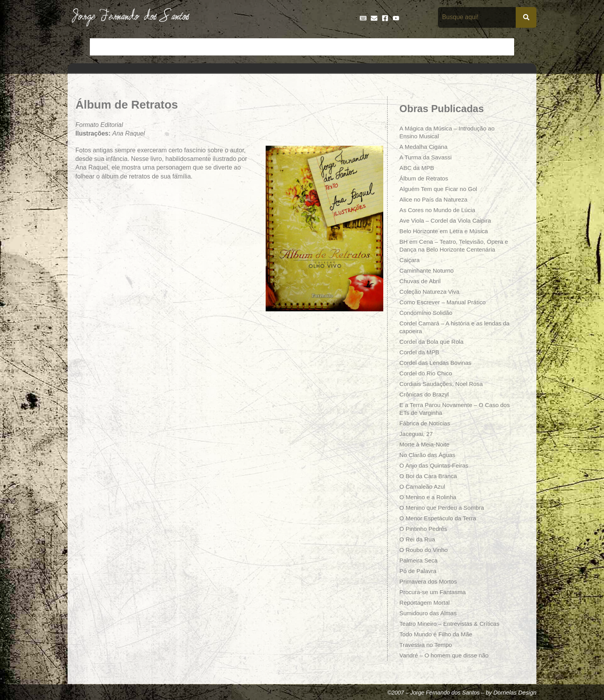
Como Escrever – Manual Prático (445, 302)
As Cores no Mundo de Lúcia (440, 210)
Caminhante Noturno (428, 271)
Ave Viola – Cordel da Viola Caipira (448, 221)
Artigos (130, 47)
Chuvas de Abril (421, 281)
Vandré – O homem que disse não (447, 655)
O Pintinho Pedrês (425, 529)
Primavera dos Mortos (430, 581)
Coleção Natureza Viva (431, 292)
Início (102, 47)
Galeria (379, 47)
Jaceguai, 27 (417, 434)
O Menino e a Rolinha (430, 497)
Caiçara (410, 260)
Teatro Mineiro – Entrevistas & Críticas (452, 624)
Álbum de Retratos (425, 178)
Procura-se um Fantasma (435, 592)
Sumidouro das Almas (430, 613)
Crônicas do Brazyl (425, 394)
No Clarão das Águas (429, 455)
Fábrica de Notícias (426, 423)
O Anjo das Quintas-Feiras (436, 465)
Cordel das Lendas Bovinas (438, 363)
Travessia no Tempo (427, 645)
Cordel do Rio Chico (427, 373)
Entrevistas (315, 47)
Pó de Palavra (419, 571)
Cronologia (247, 47)
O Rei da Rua (418, 539)
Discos (281, 47)
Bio (154, 47)
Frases (349, 47)
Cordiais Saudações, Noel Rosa (444, 384)
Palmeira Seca (420, 560)
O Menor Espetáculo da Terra (440, 518)
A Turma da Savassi (427, 157)
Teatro (500, 47)
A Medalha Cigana (425, 147)
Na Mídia (437, 47)
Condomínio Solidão (427, 313)
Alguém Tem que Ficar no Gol (440, 189)
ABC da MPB (418, 168)
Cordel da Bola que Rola (433, 342)
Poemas (471, 47)
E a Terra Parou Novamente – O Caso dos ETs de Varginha (452, 409)
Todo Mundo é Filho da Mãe (438, 634)
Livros (407, 47)
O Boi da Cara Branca (430, 476)
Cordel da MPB (421, 352)
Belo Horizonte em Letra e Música (446, 231)
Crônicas (211, 47)
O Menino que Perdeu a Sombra (444, 508)
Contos (179, 47)
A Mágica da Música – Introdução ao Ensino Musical (450, 132)
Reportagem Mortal (426, 603)
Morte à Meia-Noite (426, 444)
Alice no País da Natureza (435, 199)
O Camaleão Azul (424, 487)
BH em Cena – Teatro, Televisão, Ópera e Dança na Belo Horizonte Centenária (454, 246)
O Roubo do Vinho (425, 550)
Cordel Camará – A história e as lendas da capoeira (453, 327)
